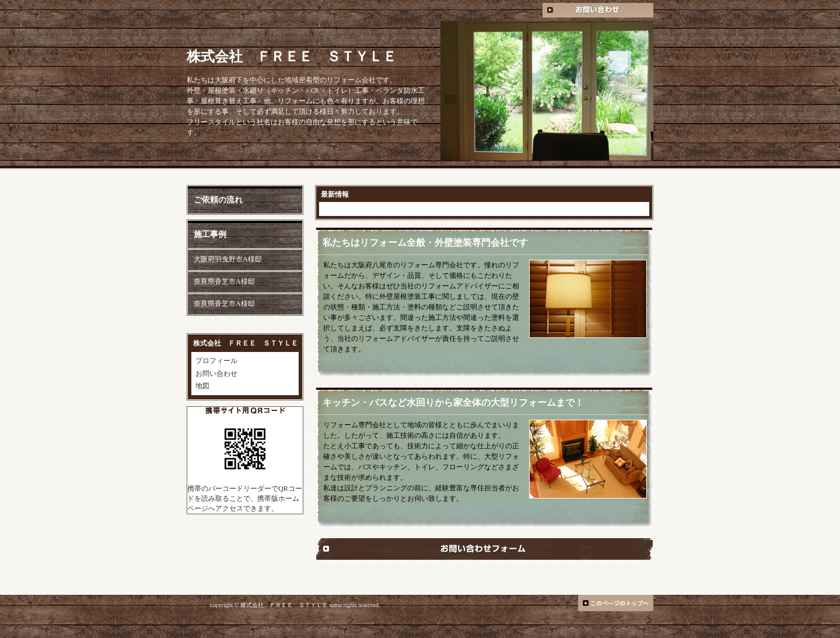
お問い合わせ (216, 374)
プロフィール (216, 361)
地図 (202, 386)
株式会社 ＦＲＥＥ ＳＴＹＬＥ (292, 57)
